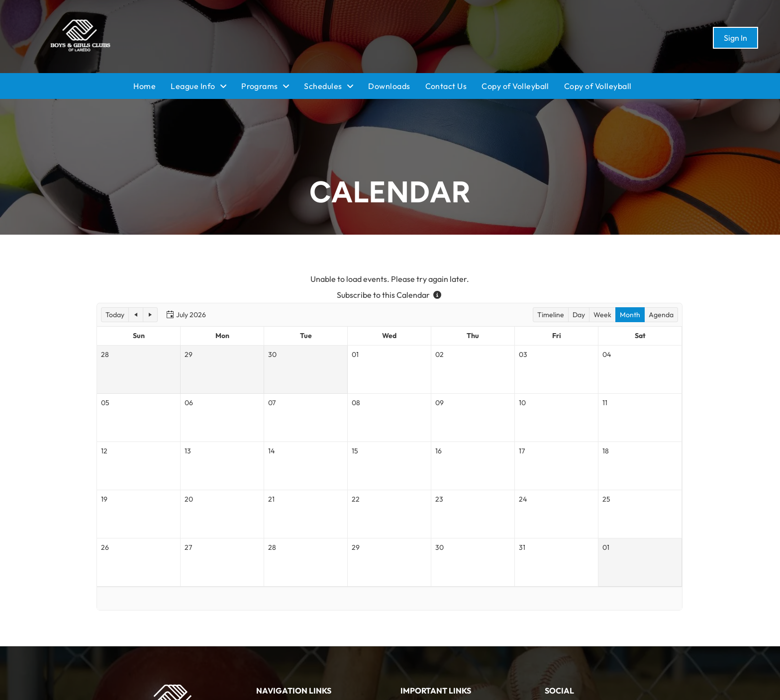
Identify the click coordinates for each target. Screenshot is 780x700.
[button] (115, 315)
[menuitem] (152, 86)
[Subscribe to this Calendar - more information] (437, 295)
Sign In (735, 38)
